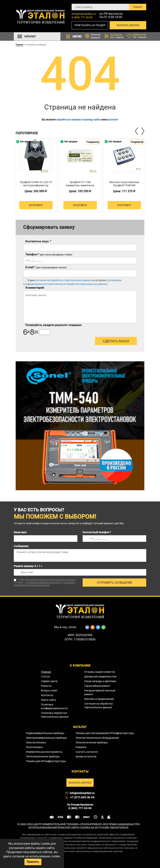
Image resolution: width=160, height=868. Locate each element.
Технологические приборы (92, 742)
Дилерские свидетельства (100, 677)
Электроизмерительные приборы (46, 738)
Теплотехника (34, 747)
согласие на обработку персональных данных (64, 280)
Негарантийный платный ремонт (100, 692)
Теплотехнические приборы (43, 756)
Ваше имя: (20, 532)
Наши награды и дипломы (100, 681)
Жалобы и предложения (99, 699)
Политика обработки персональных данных (55, 715)
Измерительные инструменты (44, 752)
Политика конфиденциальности (54, 706)
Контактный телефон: (97, 532)
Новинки (81, 747)
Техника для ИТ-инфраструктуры (46, 761)
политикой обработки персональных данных (80, 284)
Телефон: (49, 254)
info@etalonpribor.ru (84, 14)
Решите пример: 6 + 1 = (28, 566)
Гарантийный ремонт (97, 686)
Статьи (45, 677)
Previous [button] (137, 131)
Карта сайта (48, 700)
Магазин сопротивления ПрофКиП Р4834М (124, 184)
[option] (36, 175)
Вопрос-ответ (49, 691)
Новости (46, 686)
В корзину (36, 205)
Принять (33, 862)
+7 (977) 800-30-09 (82, 797)
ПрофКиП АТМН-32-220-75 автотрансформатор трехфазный (36, 185)
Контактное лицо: (38, 241)
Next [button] (142, 131)
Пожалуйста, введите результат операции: (54, 325)
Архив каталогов (86, 756)
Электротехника (36, 742)
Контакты (47, 695)
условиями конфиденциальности (43, 583)
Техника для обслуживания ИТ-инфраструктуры (105, 733)
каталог (113, 120)
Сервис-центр (49, 681)
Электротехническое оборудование (97, 738)
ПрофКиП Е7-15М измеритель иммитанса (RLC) (80, 185)
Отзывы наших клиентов (100, 672)
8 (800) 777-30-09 (82, 17)
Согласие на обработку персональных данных (99, 705)
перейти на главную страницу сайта (79, 120)
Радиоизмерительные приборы (45, 733)
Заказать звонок (128, 25)
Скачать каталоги (87, 752)
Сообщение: (21, 546)
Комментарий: (35, 288)
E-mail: (46, 267)
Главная (19, 44)
